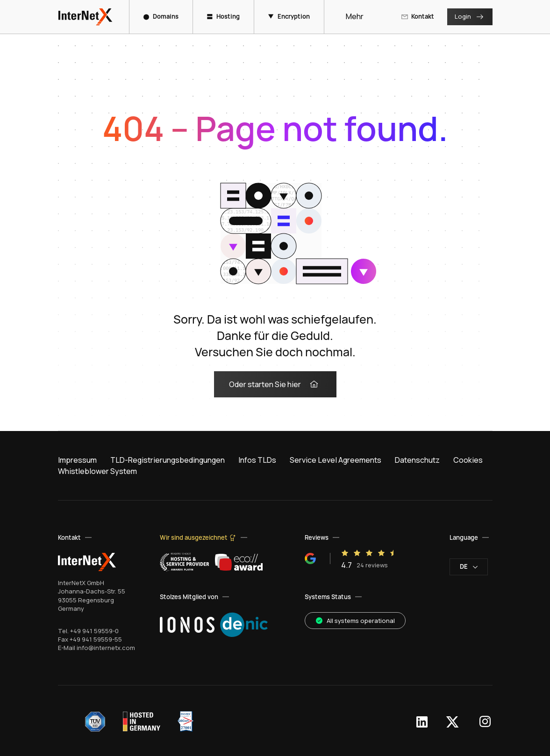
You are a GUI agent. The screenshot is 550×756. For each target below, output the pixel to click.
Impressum (77, 460)
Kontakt (418, 16)
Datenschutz (417, 460)
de (469, 566)
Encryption (289, 16)
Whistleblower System (97, 471)
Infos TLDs (257, 460)
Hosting (223, 16)
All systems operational (355, 621)
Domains (161, 16)
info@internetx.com (106, 648)
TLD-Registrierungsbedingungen (168, 460)
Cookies (468, 460)
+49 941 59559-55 (96, 639)
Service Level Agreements (336, 460)
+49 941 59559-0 (94, 631)
